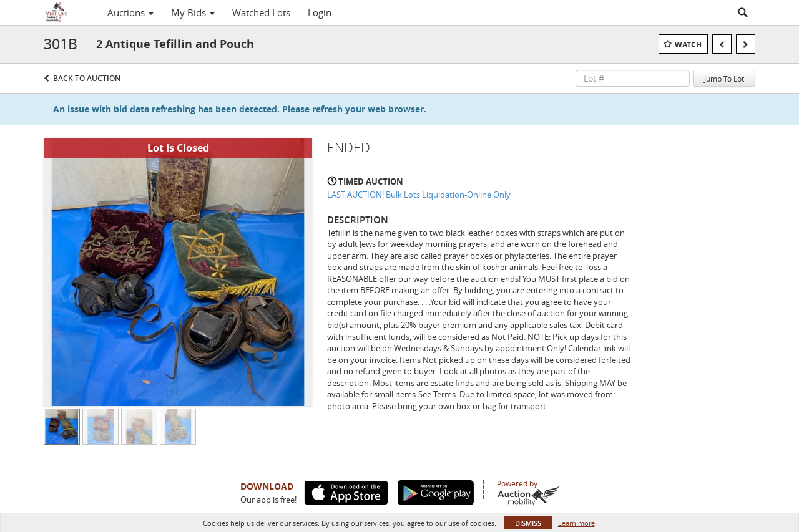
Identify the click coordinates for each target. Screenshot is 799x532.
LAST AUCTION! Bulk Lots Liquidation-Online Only (419, 195)
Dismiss (528, 523)
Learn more (576, 523)
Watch (688, 45)
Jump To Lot (724, 79)
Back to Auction (87, 78)
